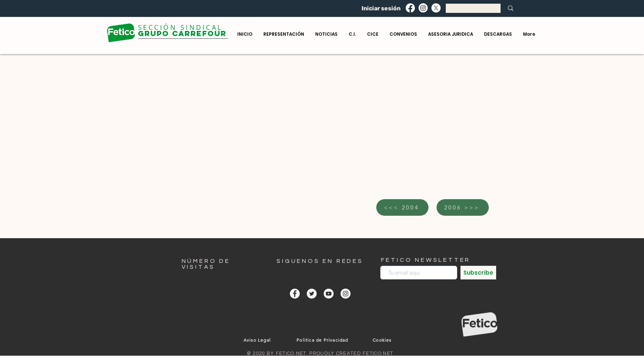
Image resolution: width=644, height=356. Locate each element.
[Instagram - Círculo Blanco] (346, 294)
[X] (436, 8)
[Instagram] (423, 8)
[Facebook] (410, 8)
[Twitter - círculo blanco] (312, 294)
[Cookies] (383, 340)
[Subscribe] (478, 273)
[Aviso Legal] (258, 340)
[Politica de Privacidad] (323, 340)
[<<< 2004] (402, 207)
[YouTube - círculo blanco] (329, 294)
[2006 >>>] (463, 207)
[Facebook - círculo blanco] (295, 294)
